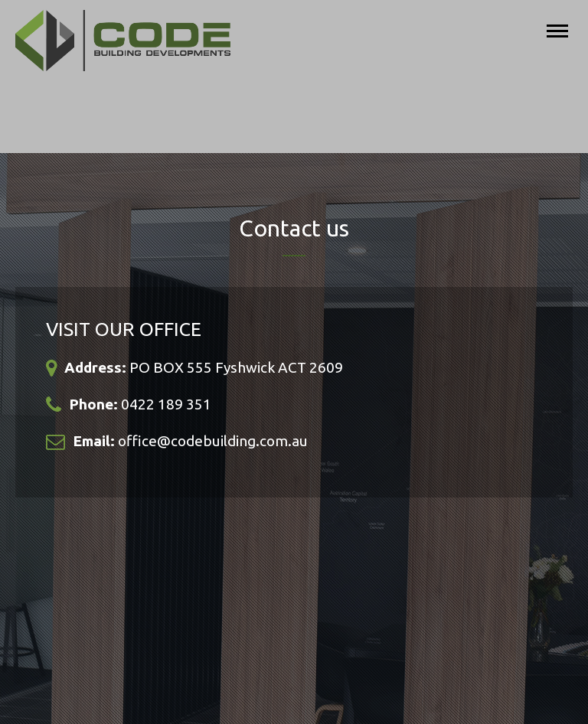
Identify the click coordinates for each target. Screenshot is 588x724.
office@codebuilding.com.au (213, 441)
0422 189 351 (166, 404)
